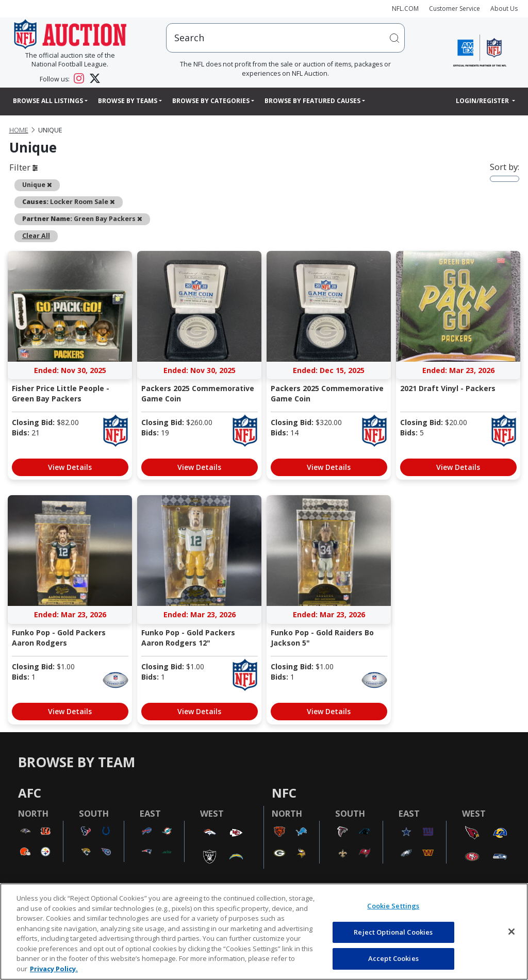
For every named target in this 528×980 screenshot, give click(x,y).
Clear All (36, 236)
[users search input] (285, 38)
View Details (70, 467)
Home (19, 130)
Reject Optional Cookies (393, 932)
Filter (23, 167)
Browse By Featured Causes (312, 101)
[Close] (511, 932)
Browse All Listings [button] (48, 101)
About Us (504, 9)
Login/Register (483, 101)
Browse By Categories (211, 101)
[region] (264, 932)
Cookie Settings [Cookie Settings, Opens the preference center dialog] (393, 906)
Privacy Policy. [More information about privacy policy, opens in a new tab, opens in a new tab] (54, 969)
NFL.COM (405, 9)
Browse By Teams (128, 101)
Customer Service (455, 9)
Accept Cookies (393, 958)
